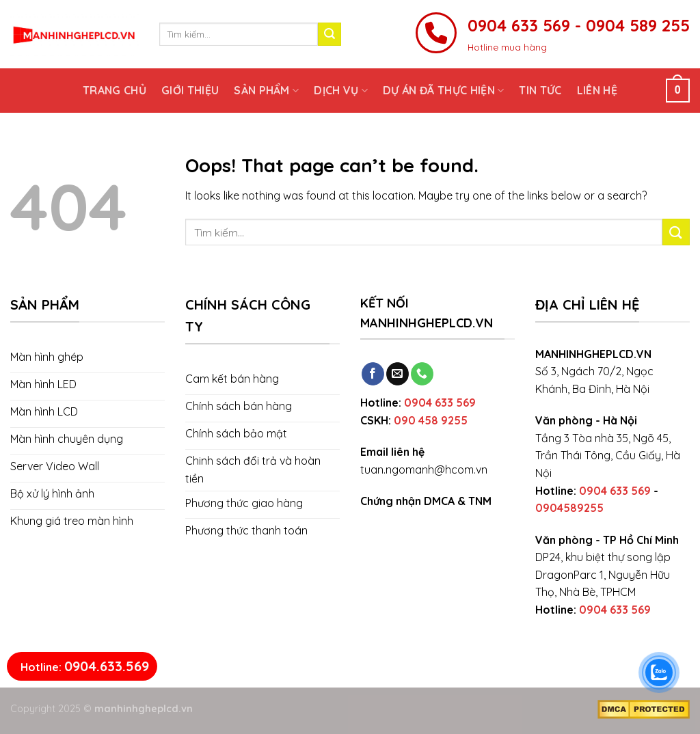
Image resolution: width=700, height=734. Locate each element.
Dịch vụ (341, 90)
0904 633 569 (440, 403)
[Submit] (329, 34)
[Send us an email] (398, 374)
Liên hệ (597, 90)
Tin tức (540, 90)
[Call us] (422, 374)
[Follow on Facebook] (373, 374)
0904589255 (569, 508)
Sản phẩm (266, 90)
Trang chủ (115, 90)
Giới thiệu (190, 90)
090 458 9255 (431, 420)
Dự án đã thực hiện (443, 90)
